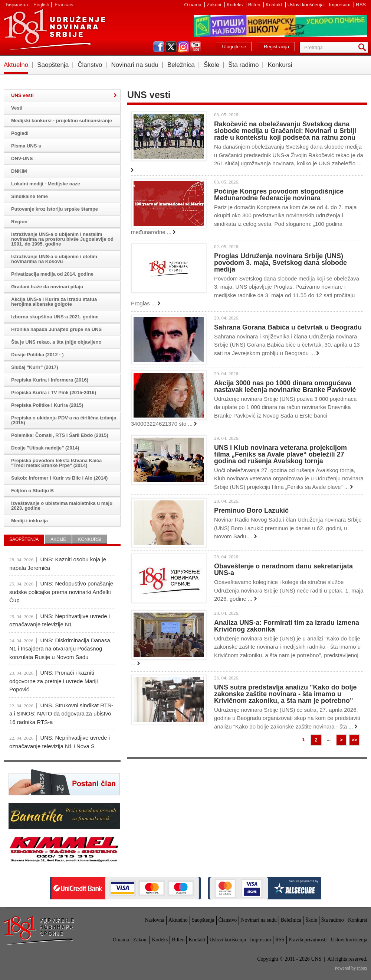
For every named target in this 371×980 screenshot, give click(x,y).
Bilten (255, 5)
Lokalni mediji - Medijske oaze (46, 184)
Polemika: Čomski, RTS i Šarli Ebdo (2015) (60, 435)
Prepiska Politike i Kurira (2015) (47, 405)
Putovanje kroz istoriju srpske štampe (55, 209)
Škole (212, 65)
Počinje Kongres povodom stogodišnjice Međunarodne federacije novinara (279, 195)
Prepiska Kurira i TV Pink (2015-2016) (54, 392)
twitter (171, 47)
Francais (64, 5)
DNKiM (19, 171)
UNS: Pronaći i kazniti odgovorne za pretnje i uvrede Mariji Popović (53, 681)
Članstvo (90, 65)
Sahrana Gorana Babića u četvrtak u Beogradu (288, 327)
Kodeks (235, 5)
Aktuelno (16, 65)
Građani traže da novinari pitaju (47, 287)
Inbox (362, 968)
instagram (183, 47)
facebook (159, 47)
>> (354, 740)
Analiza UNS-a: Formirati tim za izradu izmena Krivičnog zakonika (287, 626)
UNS (54, 30)
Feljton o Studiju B (32, 491)
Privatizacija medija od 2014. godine (52, 274)
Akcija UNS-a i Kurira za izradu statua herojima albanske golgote (54, 302)
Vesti (17, 108)
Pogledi (20, 133)
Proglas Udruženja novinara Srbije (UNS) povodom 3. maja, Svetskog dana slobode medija (280, 263)
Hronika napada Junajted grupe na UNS (56, 329)
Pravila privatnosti (308, 940)
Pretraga (364, 47)
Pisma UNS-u (26, 146)
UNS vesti (22, 95)
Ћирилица (16, 5)
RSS (361, 5)
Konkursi (280, 65)
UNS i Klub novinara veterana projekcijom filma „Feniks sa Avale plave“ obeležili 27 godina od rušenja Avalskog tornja (280, 454)
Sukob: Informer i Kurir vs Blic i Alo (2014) (59, 478)
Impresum (340, 5)
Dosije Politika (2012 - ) (37, 355)
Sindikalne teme (29, 196)
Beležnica (181, 65)
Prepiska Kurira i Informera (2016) (50, 380)
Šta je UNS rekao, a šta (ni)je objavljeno (56, 342)
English (41, 5)
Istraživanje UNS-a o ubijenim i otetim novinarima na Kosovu (54, 259)
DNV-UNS (22, 158)
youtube (196, 47)
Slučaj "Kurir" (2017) (35, 367)
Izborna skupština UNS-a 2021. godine (55, 317)
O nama (193, 5)
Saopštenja (53, 65)
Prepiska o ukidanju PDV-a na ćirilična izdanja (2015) (64, 420)
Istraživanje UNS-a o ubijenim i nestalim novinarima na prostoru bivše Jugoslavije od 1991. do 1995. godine (62, 239)
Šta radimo (243, 65)
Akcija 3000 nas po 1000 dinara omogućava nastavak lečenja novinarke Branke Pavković (285, 386)
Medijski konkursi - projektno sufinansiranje (62, 121)
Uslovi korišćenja (306, 5)
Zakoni (215, 5)
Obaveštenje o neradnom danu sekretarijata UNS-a (283, 569)
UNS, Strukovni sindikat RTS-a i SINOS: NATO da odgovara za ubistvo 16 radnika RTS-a (61, 714)
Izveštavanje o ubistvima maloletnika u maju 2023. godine (62, 506)
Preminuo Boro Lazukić (251, 510)
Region (19, 222)
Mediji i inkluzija (29, 521)
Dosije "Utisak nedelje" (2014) (45, 448)
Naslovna (155, 920)
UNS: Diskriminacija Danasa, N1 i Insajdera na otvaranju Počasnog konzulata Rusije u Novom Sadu (60, 649)
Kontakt (275, 5)
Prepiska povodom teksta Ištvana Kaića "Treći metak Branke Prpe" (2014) (56, 463)
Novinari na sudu (135, 65)
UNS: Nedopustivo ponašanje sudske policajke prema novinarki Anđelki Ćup (61, 592)
